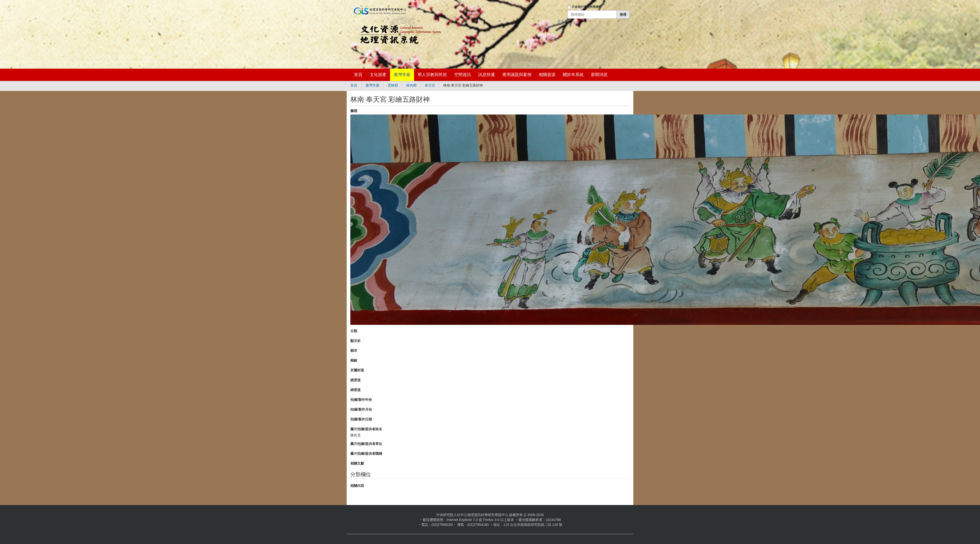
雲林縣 (393, 85)
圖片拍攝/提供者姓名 (366, 429)
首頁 (358, 75)
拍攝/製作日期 (361, 419)
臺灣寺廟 (402, 75)
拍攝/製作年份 (361, 400)
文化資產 (378, 75)
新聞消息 (599, 75)
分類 (354, 331)
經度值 (355, 380)
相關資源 (547, 75)
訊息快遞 (487, 75)
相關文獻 (357, 463)
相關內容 (357, 486)
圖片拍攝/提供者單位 (366, 444)
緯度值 (355, 390)
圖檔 (354, 111)
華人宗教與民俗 (432, 75)
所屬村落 (357, 370)
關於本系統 (573, 75)
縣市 (354, 351)
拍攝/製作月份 (361, 409)
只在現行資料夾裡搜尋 (587, 7)
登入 (561, 21)
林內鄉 (411, 85)
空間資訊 (463, 75)
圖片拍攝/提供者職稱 (366, 454)
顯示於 (355, 341)
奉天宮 (430, 85)
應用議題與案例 (517, 75)
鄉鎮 (354, 360)
